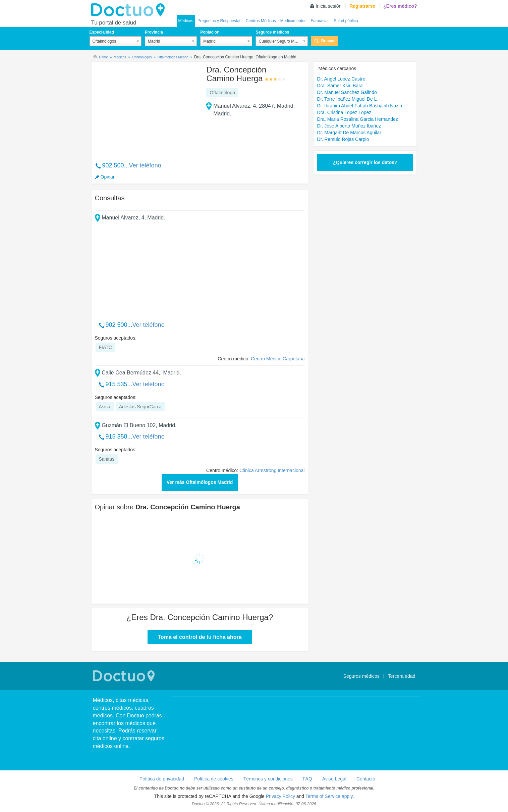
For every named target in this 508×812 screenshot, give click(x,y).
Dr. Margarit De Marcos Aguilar (349, 133)
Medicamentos (293, 21)
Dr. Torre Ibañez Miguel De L (347, 99)
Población (210, 32)
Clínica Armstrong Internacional (272, 470)
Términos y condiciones (268, 779)
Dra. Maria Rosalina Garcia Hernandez (357, 119)
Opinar (108, 177)
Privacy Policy (280, 796)
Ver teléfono (145, 165)
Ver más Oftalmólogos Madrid (200, 482)
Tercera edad (402, 676)
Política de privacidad (162, 779)
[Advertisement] (146, 108)
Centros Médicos (261, 21)
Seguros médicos (272, 32)
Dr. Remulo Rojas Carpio (343, 139)
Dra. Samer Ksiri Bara (340, 86)
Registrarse (362, 6)
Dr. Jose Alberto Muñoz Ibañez (349, 126)
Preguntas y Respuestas (219, 21)
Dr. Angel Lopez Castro (341, 79)
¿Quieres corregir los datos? (365, 162)
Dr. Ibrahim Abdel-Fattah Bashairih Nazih (359, 106)
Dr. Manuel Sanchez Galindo (347, 92)
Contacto (366, 779)
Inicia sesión (328, 6)
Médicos (186, 21)
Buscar (328, 41)
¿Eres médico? (400, 6)
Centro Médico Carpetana (278, 359)
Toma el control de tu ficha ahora (200, 637)
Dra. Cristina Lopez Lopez (344, 112)
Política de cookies (214, 779)
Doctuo (130, 10)
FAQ (307, 779)
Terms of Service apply (329, 796)
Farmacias (320, 21)
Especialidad (102, 32)
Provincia (154, 32)
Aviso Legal (334, 779)
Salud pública (346, 21)
